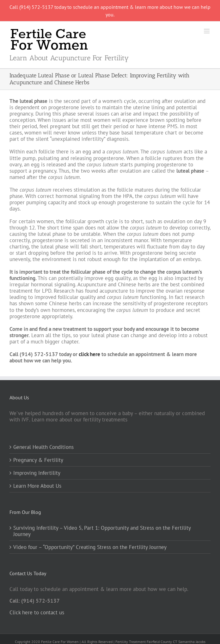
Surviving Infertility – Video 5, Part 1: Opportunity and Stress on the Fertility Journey (102, 531)
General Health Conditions (43, 447)
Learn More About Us (37, 486)
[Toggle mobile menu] (207, 31)
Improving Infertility (37, 473)
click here (89, 354)
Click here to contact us (37, 612)
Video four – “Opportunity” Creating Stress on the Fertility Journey (90, 547)
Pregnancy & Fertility (38, 460)
